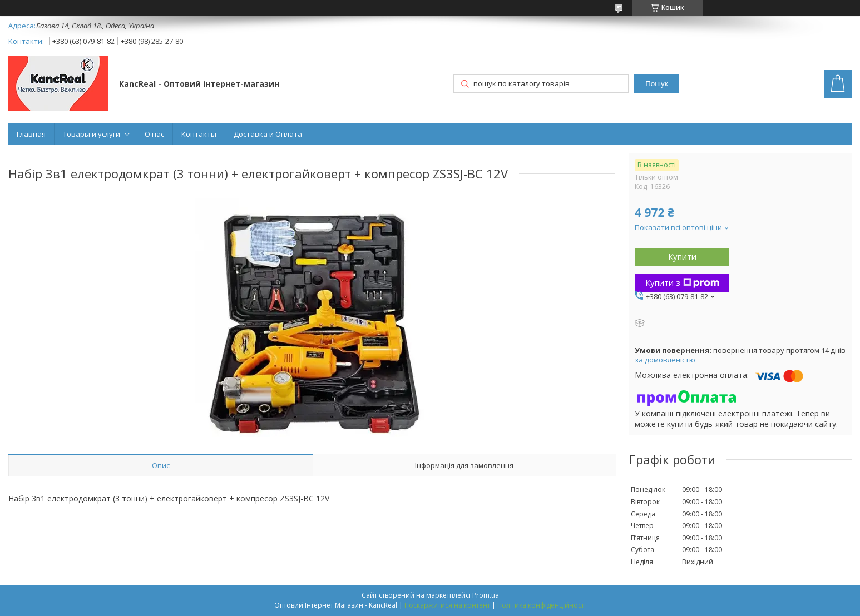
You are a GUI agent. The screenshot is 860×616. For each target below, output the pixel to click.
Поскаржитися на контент (447, 605)
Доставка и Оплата (268, 134)
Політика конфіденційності (542, 605)
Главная (31, 134)
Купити (682, 256)
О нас (154, 134)
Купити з (682, 282)
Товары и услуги (92, 134)
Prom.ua (486, 595)
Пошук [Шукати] (656, 84)
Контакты (199, 134)
